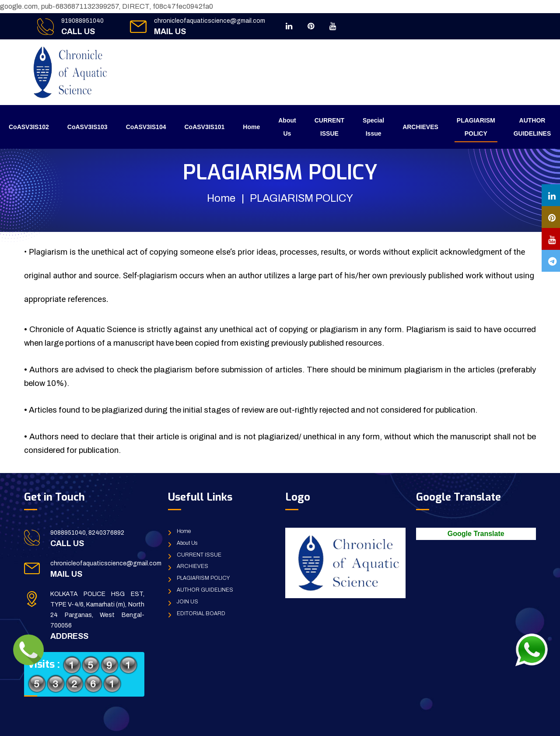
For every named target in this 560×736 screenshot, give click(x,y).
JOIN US (187, 602)
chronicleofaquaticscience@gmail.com (210, 21)
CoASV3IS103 (87, 127)
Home (251, 127)
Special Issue (373, 127)
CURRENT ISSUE (329, 127)
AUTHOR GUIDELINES (532, 127)
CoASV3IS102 (29, 127)
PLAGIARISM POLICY (476, 127)
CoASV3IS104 (146, 127)
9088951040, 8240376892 (87, 533)
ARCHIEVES (420, 127)
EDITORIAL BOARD (201, 613)
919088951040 (82, 21)
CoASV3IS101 (204, 127)
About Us (287, 127)
